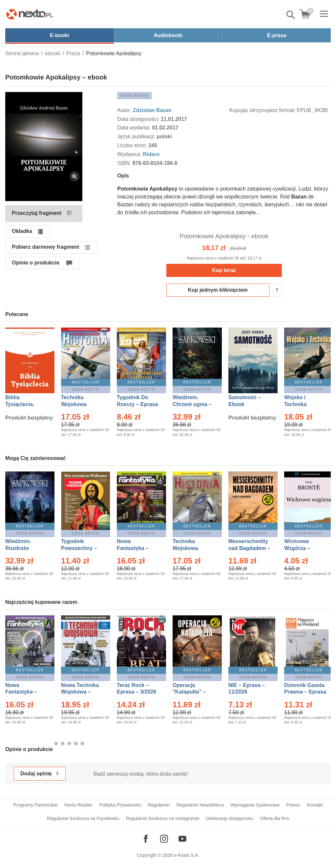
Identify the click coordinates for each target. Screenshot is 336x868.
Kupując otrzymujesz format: (262, 110)
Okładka (22, 231)
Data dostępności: (139, 119)
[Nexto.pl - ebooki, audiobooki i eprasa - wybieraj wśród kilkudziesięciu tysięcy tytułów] (30, 14)
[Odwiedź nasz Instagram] (164, 839)
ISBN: (125, 163)
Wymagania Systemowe (255, 805)
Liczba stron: (133, 145)
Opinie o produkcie (36, 263)
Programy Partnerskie (36, 805)
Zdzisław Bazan (152, 110)
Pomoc (293, 805)
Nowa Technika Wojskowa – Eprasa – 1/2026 (81, 692)
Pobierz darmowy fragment (45, 247)
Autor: (125, 110)
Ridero (151, 154)
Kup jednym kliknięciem (218, 290)
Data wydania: (135, 128)
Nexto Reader (78, 805)
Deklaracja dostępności (230, 818)
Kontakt (315, 805)
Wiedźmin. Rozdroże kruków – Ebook (25, 548)
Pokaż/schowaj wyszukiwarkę (291, 15)
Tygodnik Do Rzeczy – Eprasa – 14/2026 (137, 404)
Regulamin (159, 805)
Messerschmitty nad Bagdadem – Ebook (249, 548)
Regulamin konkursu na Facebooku (83, 818)
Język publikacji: (137, 137)
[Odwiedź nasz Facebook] (146, 839)
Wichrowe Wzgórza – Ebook (297, 548)
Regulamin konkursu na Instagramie (162, 818)
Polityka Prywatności (120, 805)
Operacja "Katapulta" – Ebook (189, 692)
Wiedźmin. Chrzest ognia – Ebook (192, 404)
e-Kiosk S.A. (187, 855)
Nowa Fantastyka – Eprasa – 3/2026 (136, 548)
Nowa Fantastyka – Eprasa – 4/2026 (25, 692)
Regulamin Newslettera (200, 805)
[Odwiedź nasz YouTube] (182, 839)
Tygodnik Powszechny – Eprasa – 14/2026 (82, 548)
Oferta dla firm (274, 818)
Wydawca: (130, 154)
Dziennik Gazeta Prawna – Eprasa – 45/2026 (305, 692)
